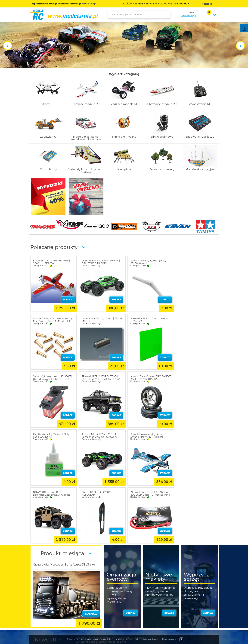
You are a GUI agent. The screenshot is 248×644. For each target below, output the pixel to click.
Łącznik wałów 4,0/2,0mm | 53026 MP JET (49, 320)
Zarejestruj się (77, 610)
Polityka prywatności (46, 614)
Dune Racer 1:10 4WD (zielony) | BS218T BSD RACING (100, 262)
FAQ (37, 625)
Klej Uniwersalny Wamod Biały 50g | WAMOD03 (99, 378)
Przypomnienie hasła (81, 621)
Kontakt (39, 621)
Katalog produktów (115, 614)
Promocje (110, 606)
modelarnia (64, 15)
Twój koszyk (76, 618)
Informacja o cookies (46, 618)
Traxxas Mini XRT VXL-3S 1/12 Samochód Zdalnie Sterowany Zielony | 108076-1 (146, 379)
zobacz (131, 555)
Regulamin (41, 610)
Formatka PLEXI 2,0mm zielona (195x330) (99, 320)
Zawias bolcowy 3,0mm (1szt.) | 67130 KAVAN (146, 262)
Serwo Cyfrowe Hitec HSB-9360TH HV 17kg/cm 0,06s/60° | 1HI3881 (146, 321)
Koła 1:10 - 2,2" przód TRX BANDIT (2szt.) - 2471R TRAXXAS (52, 378)
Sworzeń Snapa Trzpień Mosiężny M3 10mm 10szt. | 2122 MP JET (195, 262)
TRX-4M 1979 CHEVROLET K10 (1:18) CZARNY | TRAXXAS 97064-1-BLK (195, 321)
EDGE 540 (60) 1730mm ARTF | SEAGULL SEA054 (51, 262)
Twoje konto (76, 614)
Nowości (109, 610)
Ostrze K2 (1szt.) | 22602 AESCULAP (95, 436)
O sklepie (40, 606)
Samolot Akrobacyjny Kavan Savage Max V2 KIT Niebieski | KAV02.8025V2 (193, 379)
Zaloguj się (75, 606)
